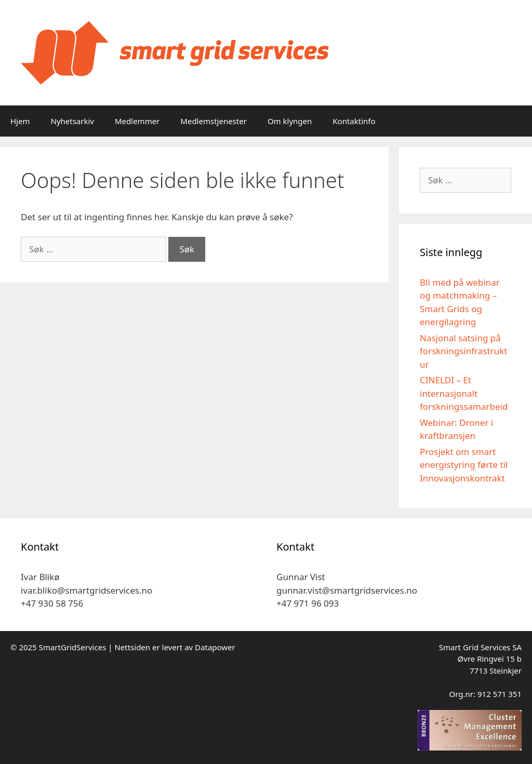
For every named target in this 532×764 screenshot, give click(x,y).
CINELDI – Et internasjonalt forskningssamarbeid (464, 393)
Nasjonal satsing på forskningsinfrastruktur (463, 351)
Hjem (20, 121)
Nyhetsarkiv (72, 121)
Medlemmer (137, 121)
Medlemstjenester (214, 121)
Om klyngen (290, 121)
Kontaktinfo (354, 121)
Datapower (215, 647)
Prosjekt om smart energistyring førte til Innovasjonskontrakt (464, 465)
